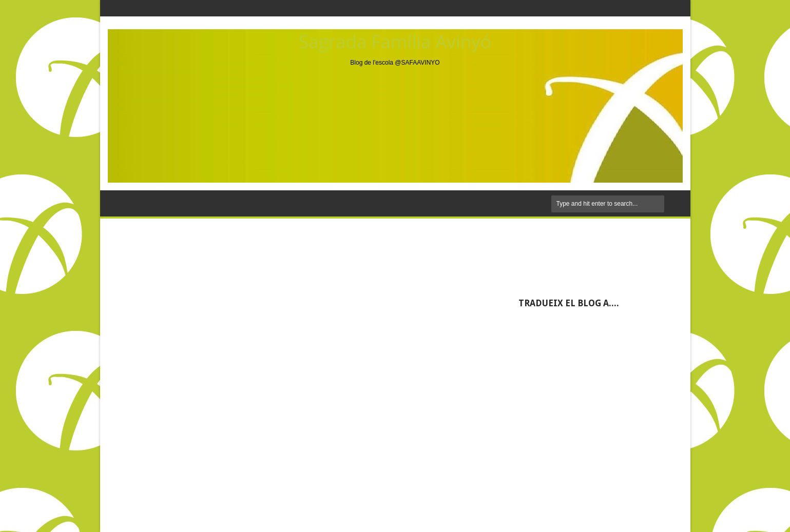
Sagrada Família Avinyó (395, 41)
